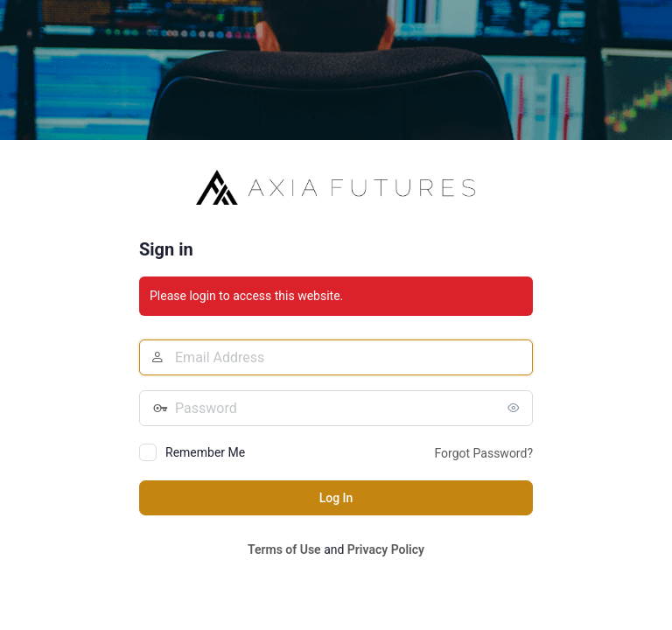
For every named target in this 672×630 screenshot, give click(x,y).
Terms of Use (284, 549)
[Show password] (515, 408)
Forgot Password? (483, 453)
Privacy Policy (386, 549)
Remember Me (205, 452)
